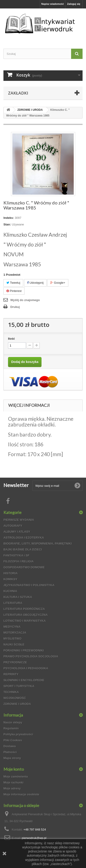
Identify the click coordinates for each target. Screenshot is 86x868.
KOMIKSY (10, 579)
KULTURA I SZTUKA (18, 597)
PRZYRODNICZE (15, 662)
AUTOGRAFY (13, 526)
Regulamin (11, 728)
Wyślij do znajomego (25, 300)
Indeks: (9, 218)
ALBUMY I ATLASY (17, 532)
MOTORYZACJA (15, 633)
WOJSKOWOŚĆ (15, 698)
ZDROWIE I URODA (17, 704)
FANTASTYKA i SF (16, 555)
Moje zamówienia (16, 777)
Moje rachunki (13, 782)
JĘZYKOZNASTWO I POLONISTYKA (29, 585)
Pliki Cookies (13, 740)
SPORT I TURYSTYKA (19, 686)
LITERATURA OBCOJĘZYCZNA (26, 615)
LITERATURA (13, 603)
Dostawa (10, 746)
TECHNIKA (11, 692)
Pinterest (14, 291)
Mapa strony (12, 758)
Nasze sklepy (13, 722)
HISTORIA (11, 573)
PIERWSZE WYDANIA (19, 520)
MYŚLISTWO (12, 639)
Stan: (7, 224)
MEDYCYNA (12, 627)
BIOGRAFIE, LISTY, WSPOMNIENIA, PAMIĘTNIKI (38, 544)
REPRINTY (11, 674)
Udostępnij (35, 283)
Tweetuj (13, 283)
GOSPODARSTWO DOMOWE (24, 567)
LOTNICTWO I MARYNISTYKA (25, 621)
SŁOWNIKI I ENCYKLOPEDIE (24, 680)
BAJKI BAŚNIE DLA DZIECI (23, 549)
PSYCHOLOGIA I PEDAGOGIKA (26, 668)
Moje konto (14, 769)
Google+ (58, 283)
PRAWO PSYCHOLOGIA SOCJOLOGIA (31, 656)
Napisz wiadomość (53, 4)
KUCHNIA (10, 591)
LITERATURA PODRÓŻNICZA (24, 609)
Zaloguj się (74, 4)
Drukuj (15, 307)
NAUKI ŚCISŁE (14, 644)
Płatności (10, 752)
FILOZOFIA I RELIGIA (19, 561)
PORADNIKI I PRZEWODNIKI (24, 650)
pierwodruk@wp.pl (34, 838)
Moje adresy (12, 788)
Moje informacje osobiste (21, 794)
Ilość (11, 339)
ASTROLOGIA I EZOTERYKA (24, 538)
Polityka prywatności (18, 734)
